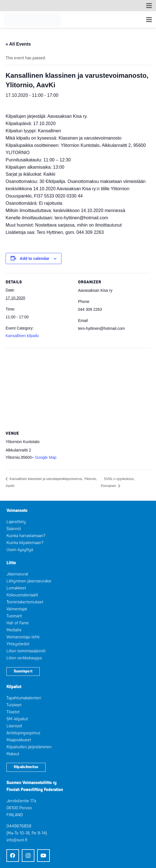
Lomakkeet (16, 588)
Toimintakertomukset (25, 602)
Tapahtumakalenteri (24, 698)
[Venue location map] (78, 388)
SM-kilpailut (17, 719)
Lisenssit (14, 726)
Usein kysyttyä (20, 550)
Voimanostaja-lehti (23, 637)
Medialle (14, 630)
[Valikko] (149, 20)
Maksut (13, 754)
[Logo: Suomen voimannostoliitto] (32, 20)
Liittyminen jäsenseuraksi (29, 581)
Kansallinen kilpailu (22, 336)
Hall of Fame (18, 623)
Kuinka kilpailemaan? (25, 543)
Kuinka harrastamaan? (26, 536)
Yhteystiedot (18, 644)
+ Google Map (44, 457)
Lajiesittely (16, 522)
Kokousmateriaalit (22, 595)
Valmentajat (17, 609)
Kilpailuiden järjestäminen (29, 747)
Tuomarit (14, 616)
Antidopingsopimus (23, 733)
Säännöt (14, 529)
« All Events (18, 44)
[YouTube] (43, 856)
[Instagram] (28, 856)
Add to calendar (35, 258)
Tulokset (14, 705)
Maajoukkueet (19, 740)
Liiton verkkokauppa (24, 658)
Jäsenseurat (17, 574)
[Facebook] (13, 856)
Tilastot (13, 712)
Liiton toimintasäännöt (26, 651)
